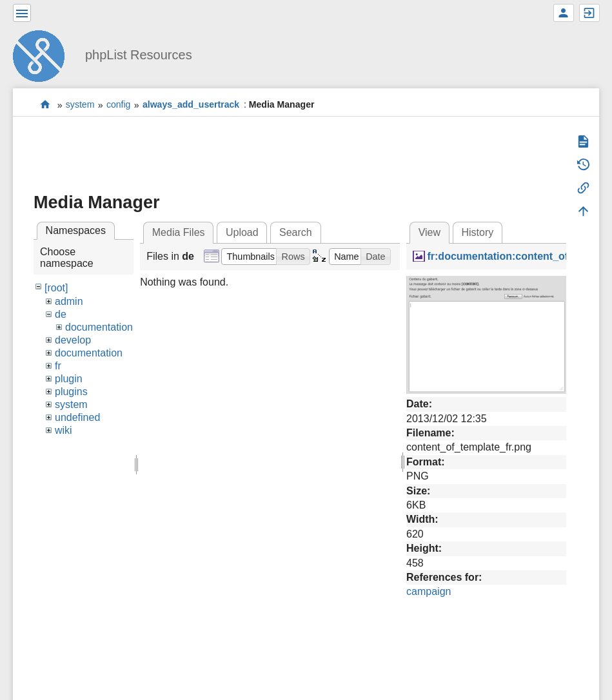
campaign (429, 591)
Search (296, 232)
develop (73, 340)
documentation (99, 327)
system (80, 105)
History (477, 232)
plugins (71, 392)
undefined (77, 417)
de (61, 314)
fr (58, 366)
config (119, 105)
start (45, 105)
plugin (69, 379)
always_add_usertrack (191, 105)
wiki (64, 430)
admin (69, 301)
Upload (242, 232)
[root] (56, 288)
